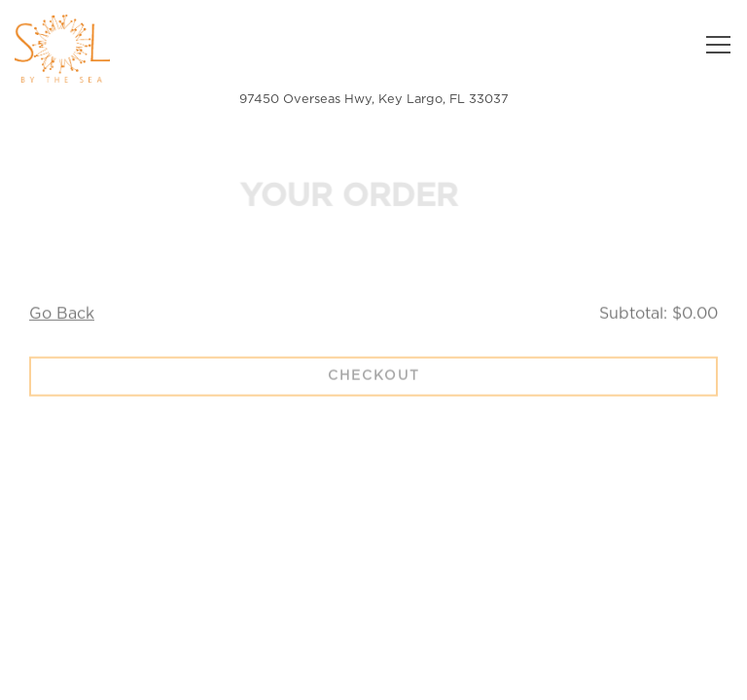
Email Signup (373, 675)
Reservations (476, 625)
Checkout (374, 378)
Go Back (62, 316)
